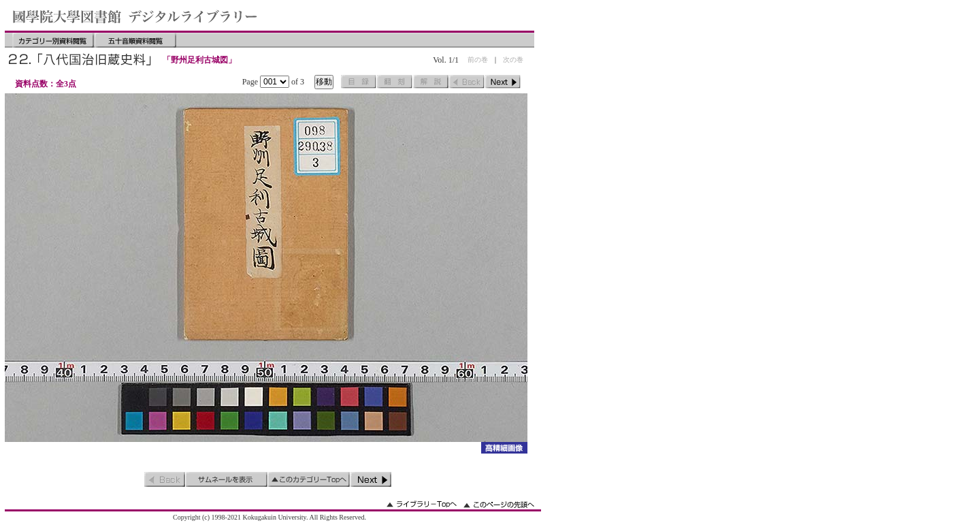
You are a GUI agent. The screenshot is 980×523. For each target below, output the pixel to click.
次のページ (503, 82)
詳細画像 (504, 448)
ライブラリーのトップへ (422, 504)
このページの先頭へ (499, 504)
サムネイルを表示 (227, 479)
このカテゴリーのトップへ (309, 479)
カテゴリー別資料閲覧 (53, 40)
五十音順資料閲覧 (135, 40)
